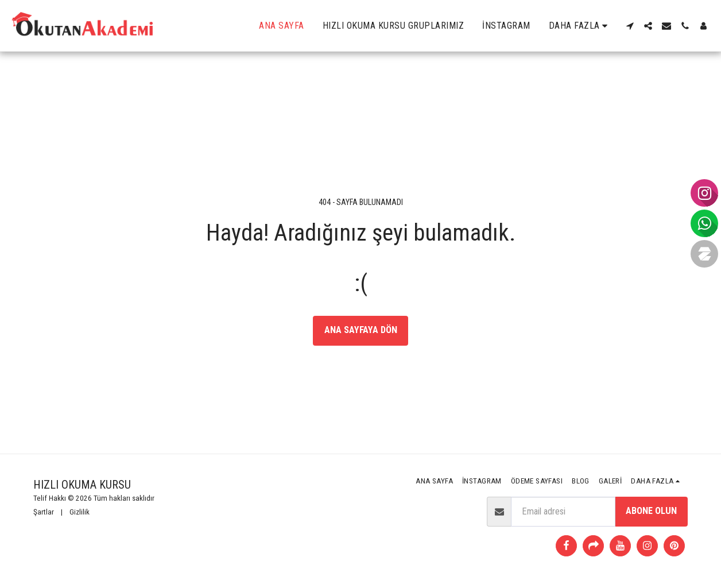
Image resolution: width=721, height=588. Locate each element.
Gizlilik (80, 512)
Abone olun (651, 511)
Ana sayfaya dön (361, 330)
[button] (630, 26)
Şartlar (44, 512)
